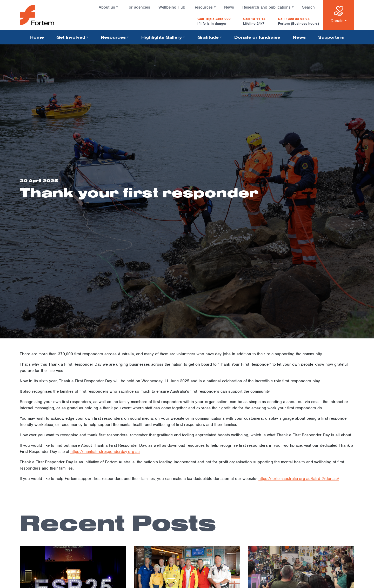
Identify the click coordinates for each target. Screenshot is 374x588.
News (229, 7)
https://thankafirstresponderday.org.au (105, 452)
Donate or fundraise (257, 37)
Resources (203, 7)
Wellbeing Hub (172, 7)
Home (37, 37)
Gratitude (208, 37)
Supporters (331, 37)
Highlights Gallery (162, 37)
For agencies (138, 7)
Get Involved (71, 37)
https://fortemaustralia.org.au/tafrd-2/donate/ (299, 479)
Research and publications (266, 7)
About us (107, 7)
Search (308, 7)
